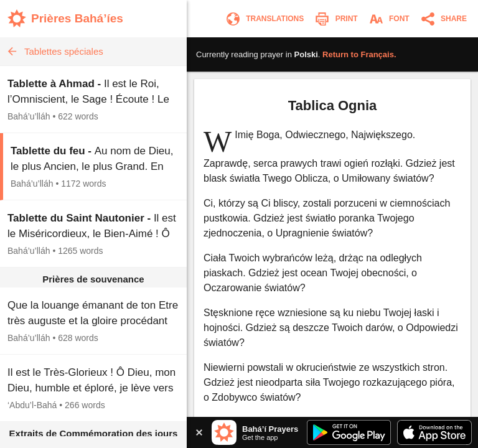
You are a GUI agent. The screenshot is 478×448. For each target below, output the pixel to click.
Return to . (359, 54)
